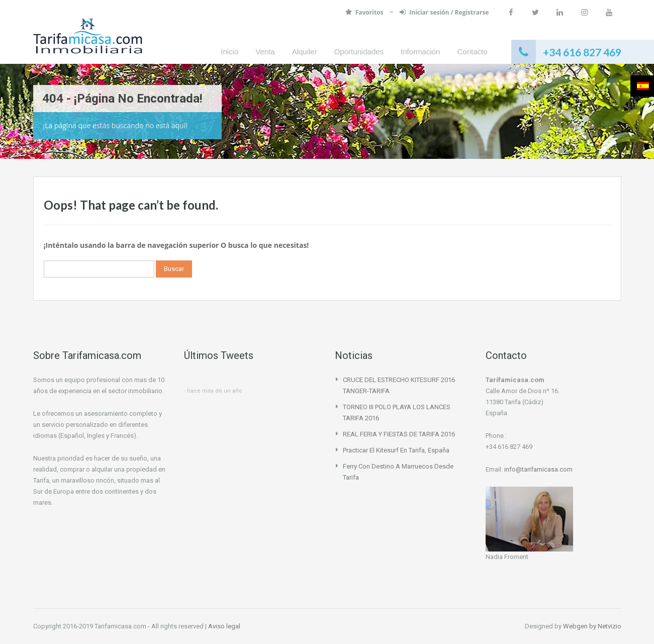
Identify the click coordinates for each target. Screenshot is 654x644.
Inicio (229, 52)
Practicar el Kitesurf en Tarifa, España (396, 450)
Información (420, 52)
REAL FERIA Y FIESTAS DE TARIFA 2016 (399, 434)
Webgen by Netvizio (592, 626)
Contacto (472, 52)
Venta (265, 52)
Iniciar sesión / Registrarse (443, 12)
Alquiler (305, 52)
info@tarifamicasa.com (538, 469)
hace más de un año (215, 391)
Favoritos (364, 12)
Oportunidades (359, 52)
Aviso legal (224, 626)
